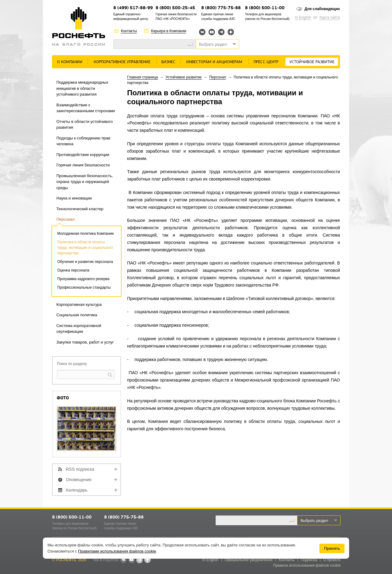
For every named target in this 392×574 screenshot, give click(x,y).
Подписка (309, 560)
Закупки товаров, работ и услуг (85, 342)
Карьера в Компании (169, 31)
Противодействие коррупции (83, 155)
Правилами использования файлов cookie (117, 551)
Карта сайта (330, 17)
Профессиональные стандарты (84, 287)
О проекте (332, 560)
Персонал (66, 219)
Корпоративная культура (79, 304)
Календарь (77, 490)
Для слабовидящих (322, 9)
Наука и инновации (74, 198)
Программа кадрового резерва (83, 279)
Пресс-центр (266, 62)
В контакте (123, 560)
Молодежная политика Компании (85, 234)
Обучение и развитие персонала (85, 262)
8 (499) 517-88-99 (133, 8)
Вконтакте (202, 32)
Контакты (129, 31)
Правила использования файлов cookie (307, 565)
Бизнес (168, 62)
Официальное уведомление (249, 560)
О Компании (70, 62)
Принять (332, 548)
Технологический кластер (80, 209)
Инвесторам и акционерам (214, 62)
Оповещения (79, 480)
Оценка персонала (73, 270)
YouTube (212, 32)
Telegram (221, 32)
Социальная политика (77, 315)
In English (303, 17)
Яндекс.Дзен (231, 32)
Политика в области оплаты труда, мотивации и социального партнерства (85, 248)
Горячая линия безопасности (83, 165)
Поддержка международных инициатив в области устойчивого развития (82, 88)
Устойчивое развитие (312, 62)
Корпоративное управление (122, 62)
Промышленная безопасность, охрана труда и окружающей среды (85, 182)
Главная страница (143, 77)
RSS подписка (80, 469)
